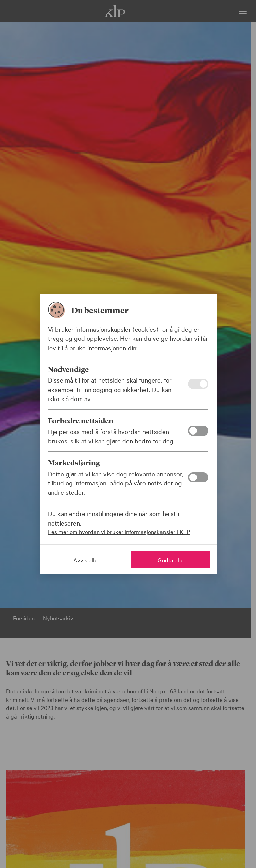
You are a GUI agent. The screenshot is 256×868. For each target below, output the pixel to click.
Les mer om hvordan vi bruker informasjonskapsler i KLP (119, 532)
